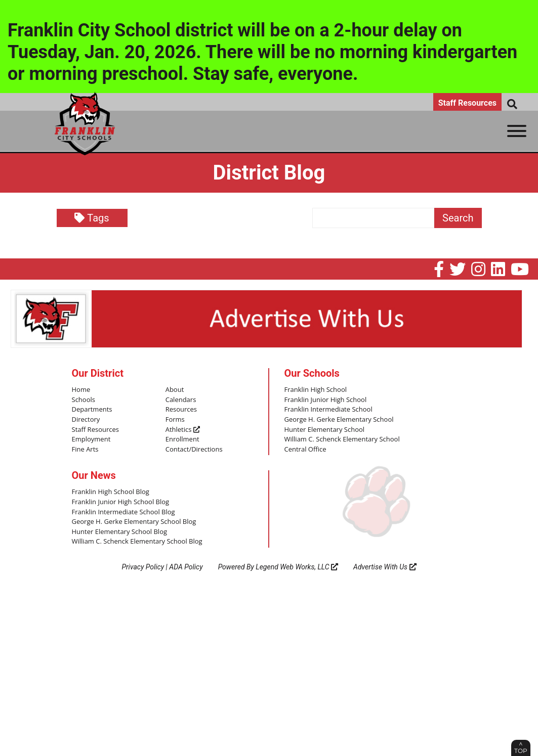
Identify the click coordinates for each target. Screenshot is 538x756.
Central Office (305, 450)
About (175, 390)
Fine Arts (85, 450)
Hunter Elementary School (325, 430)
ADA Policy (186, 567)
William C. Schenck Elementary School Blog (137, 542)
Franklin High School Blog (111, 492)
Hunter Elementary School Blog (120, 532)
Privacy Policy (143, 567)
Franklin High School (316, 390)
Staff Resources (467, 103)
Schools (84, 400)
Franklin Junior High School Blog (121, 502)
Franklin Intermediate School (328, 410)
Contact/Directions (194, 450)
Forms (175, 420)
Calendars (181, 400)
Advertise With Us (385, 567)
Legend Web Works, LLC (297, 567)
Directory (86, 420)
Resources (181, 410)
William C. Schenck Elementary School (342, 439)
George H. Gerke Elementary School (339, 420)
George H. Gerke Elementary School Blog (134, 522)
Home (81, 390)
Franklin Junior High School (326, 400)
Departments (92, 410)
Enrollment (182, 439)
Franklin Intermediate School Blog (123, 512)
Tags (92, 218)
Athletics (183, 430)
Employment (91, 439)
